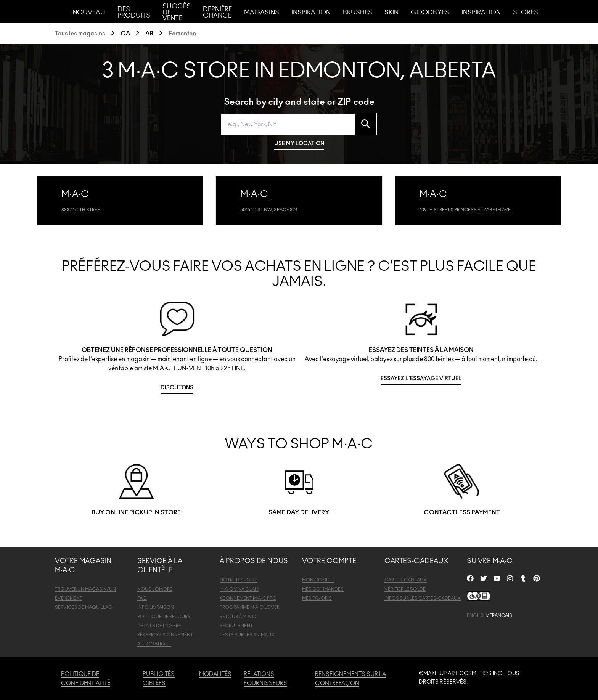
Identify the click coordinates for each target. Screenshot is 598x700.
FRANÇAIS (501, 615)
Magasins (262, 12)
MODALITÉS (215, 674)
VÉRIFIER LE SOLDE (405, 589)
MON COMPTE (318, 580)
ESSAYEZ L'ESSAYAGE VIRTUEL (421, 379)
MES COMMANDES (323, 589)
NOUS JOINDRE (155, 589)
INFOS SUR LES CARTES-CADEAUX (423, 598)
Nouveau (89, 12)
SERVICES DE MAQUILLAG (84, 607)
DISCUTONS (177, 388)
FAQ (142, 598)
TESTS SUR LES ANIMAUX (247, 635)
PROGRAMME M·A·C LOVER (250, 607)
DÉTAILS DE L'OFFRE (159, 626)
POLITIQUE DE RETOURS (164, 617)
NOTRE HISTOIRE (238, 580)
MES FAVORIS (317, 598)
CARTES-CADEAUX (406, 580)
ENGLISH (477, 615)
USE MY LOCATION (299, 144)
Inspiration (311, 12)
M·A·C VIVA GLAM (239, 589)
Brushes (358, 12)
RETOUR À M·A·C (238, 617)
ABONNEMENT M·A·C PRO (248, 598)
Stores (526, 12)
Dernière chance (217, 12)
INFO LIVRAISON (156, 607)
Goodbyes (430, 12)
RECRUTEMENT (236, 626)
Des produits (134, 12)
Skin (391, 12)
